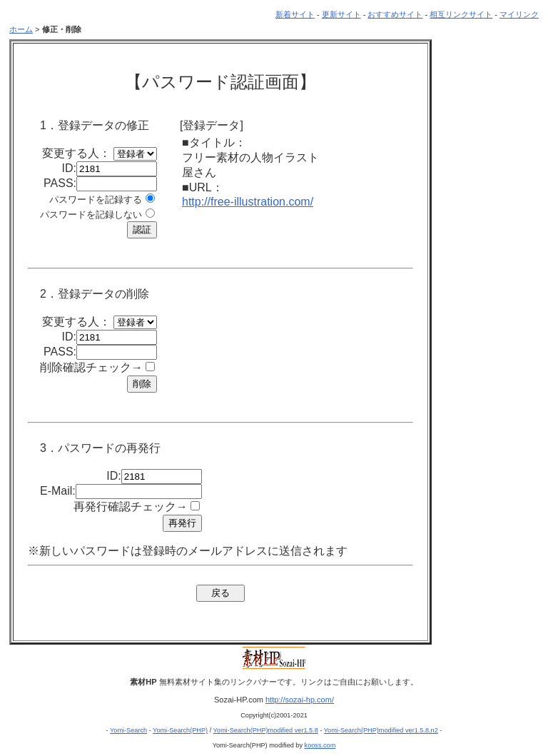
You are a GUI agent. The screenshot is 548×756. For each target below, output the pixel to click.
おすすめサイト (395, 14)
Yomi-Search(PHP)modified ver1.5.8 (266, 730)
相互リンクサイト (461, 14)
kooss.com (320, 745)
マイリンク (519, 14)
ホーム (21, 29)
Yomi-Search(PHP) (180, 730)
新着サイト (295, 14)
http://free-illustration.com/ (248, 202)
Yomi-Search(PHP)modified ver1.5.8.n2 (381, 730)
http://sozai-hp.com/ (300, 700)
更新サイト (341, 14)
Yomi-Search (128, 730)
